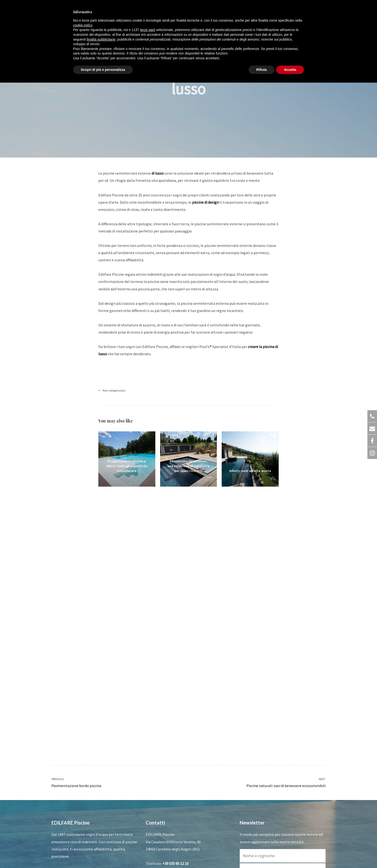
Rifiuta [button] (262, 70)
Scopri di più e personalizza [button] (103, 70)
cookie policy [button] (83, 25)
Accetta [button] (290, 70)
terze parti (148, 30)
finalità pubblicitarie (101, 39)
